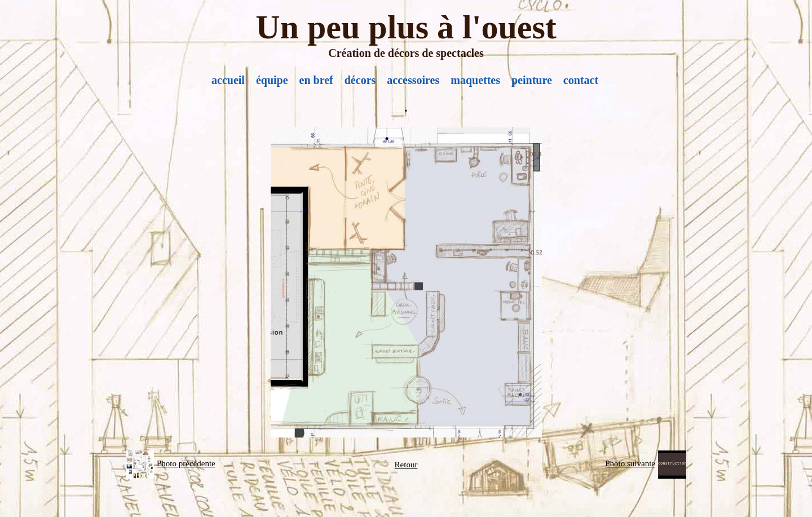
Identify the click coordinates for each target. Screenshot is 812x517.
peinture (532, 80)
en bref (316, 80)
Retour (406, 465)
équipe (272, 80)
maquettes (475, 80)
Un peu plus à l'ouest (406, 27)
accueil (228, 80)
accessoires (413, 80)
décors (360, 80)
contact (581, 80)
